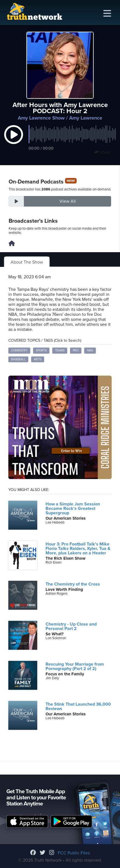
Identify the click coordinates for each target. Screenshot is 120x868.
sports (41, 350)
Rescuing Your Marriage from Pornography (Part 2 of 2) (75, 666)
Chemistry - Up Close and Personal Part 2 (71, 626)
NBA (90, 350)
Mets (38, 359)
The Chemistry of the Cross (73, 584)
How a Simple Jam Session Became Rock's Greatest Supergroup (73, 509)
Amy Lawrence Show (41, 118)
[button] (14, 140)
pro (76, 350)
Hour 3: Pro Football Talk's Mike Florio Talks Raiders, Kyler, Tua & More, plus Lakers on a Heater (78, 549)
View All (68, 201)
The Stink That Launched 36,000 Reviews (78, 706)
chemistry (19, 350)
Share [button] (102, 152)
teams (60, 350)
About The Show (27, 262)
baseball (18, 359)
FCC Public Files (74, 853)
